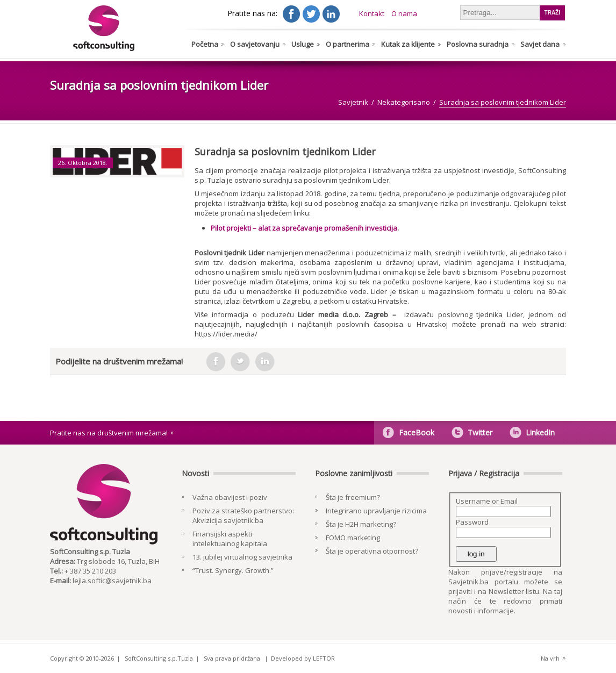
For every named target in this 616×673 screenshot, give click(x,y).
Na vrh (550, 658)
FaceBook (417, 432)
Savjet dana (540, 44)
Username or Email (487, 501)
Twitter (480, 432)
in (265, 362)
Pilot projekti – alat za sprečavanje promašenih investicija (304, 228)
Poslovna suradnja (478, 44)
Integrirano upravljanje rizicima (376, 511)
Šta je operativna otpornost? (372, 551)
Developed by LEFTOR (303, 658)
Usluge (303, 44)
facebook (216, 362)
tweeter (240, 362)
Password (472, 522)
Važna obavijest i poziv (230, 497)
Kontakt (372, 13)
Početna (205, 44)
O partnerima (348, 44)
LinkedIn (540, 432)
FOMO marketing (353, 538)
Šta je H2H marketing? (361, 524)
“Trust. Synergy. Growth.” (233, 570)
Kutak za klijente (408, 44)
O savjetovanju (255, 44)
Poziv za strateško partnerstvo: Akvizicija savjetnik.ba (243, 516)
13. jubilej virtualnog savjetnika (242, 557)
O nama (404, 13)
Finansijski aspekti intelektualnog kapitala (230, 539)
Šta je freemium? (353, 497)
